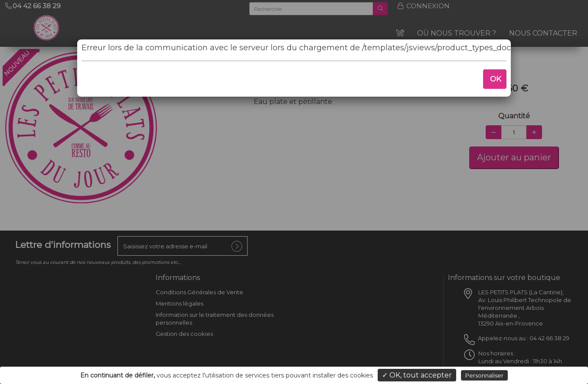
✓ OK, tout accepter (417, 375)
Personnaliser (484, 375)
